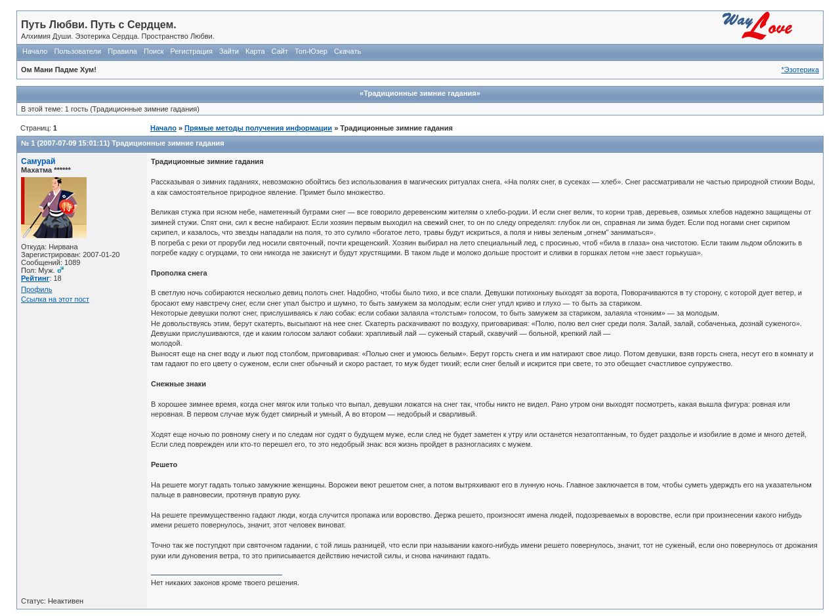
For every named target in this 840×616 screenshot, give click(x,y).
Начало (35, 51)
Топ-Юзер (311, 51)
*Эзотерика (800, 70)
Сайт (280, 51)
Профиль (37, 289)
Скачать (347, 51)
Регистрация (192, 51)
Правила (122, 51)
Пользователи (77, 51)
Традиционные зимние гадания (168, 143)
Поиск (154, 51)
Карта (255, 51)
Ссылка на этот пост (55, 299)
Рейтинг (35, 278)
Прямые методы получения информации (258, 128)
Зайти (229, 51)
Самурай (38, 161)
